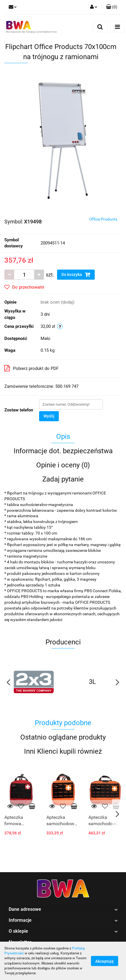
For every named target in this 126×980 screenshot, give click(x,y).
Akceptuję (105, 961)
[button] (112, 7)
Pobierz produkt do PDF (31, 368)
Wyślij (49, 416)
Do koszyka (76, 274)
